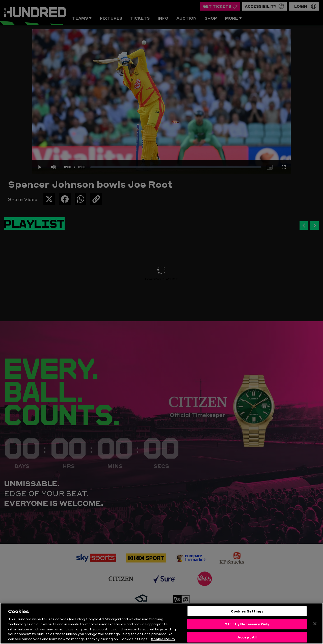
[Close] (315, 626)
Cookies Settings (247, 614)
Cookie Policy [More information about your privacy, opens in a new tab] (163, 641)
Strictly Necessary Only (247, 627)
